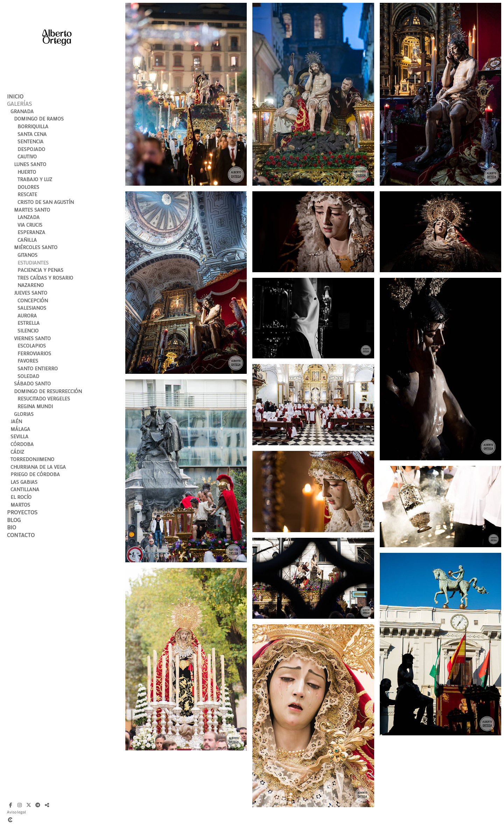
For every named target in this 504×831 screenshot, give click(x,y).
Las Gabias (24, 482)
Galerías (19, 104)
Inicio (15, 96)
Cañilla (27, 240)
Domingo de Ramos (39, 119)
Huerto (27, 172)
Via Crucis (30, 225)
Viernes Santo (32, 338)
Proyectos (22, 512)
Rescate (27, 194)
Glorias (24, 414)
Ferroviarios (34, 353)
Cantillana (25, 489)
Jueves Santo (31, 293)
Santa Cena (32, 134)
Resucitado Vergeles (44, 399)
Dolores (28, 187)
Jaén (16, 421)
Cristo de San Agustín (46, 202)
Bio (12, 527)
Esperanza (31, 232)
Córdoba (22, 444)
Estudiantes (33, 263)
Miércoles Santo (36, 247)
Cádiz (17, 452)
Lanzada (29, 217)
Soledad (28, 376)
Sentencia (30, 141)
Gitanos (27, 255)
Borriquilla (33, 126)
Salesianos (32, 308)
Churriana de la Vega (38, 467)
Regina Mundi (35, 406)
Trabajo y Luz (35, 179)
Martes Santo (32, 210)
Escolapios (32, 346)
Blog (14, 520)
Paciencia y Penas (40, 270)
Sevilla (19, 436)
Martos (20, 505)
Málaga (20, 429)
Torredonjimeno (32, 459)
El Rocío (21, 497)
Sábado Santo (32, 383)
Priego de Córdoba (35, 474)
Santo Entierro (38, 368)
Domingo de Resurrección (48, 391)
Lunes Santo (30, 164)
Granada (22, 111)
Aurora (27, 315)
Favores (28, 361)
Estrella (29, 323)
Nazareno (31, 285)
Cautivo (27, 156)
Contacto (21, 535)
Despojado (31, 149)
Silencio (28, 331)
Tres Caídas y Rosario (45, 278)
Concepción (33, 300)
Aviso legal (16, 812)
